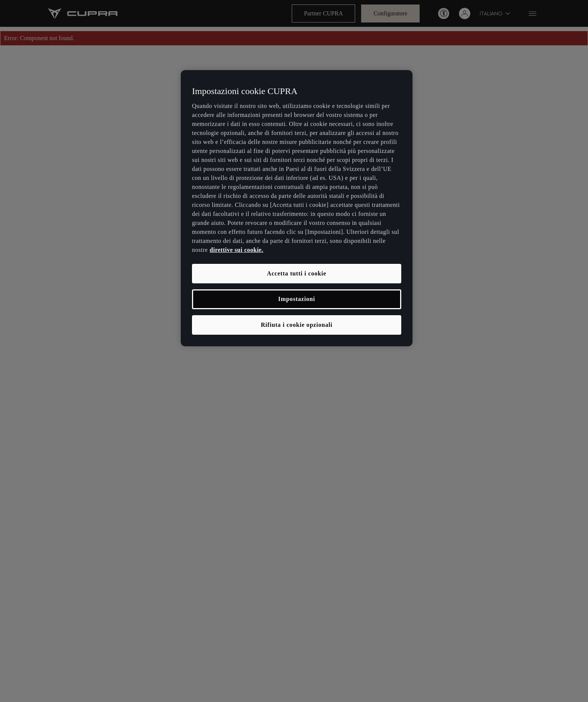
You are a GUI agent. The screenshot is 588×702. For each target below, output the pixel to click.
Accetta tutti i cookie (297, 273)
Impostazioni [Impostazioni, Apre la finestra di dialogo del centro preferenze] (297, 299)
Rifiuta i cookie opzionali (296, 325)
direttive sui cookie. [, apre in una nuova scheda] (236, 250)
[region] (297, 208)
